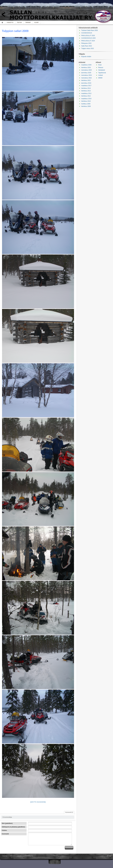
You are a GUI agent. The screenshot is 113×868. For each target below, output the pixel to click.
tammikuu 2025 (86, 73)
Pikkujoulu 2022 (86, 43)
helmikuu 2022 (86, 80)
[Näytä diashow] (38, 802)
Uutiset (101, 75)
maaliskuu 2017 (86, 86)
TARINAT (28, 22)
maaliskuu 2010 (86, 99)
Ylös (110, 856)
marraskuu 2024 (87, 75)
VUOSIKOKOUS (87, 33)
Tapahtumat (102, 73)
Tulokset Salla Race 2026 (89, 30)
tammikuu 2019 (86, 83)
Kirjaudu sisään (86, 57)
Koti (3, 22)
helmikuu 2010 (86, 101)
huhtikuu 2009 (86, 104)
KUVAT (37, 22)
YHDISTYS (10, 22)
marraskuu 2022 (87, 78)
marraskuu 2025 (87, 70)
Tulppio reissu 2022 (88, 48)
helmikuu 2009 (86, 106)
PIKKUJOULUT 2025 (88, 36)
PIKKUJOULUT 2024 (88, 41)
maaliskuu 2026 (86, 65)
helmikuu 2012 (86, 96)
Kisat (100, 65)
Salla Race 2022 (87, 46)
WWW (100, 78)
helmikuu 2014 (86, 88)
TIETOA (19, 22)
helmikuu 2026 (86, 68)
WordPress (1, 856)
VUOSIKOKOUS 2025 (88, 38)
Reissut (101, 68)
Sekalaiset (102, 70)
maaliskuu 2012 (86, 93)
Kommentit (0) (69, 812)
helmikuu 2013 (86, 91)
